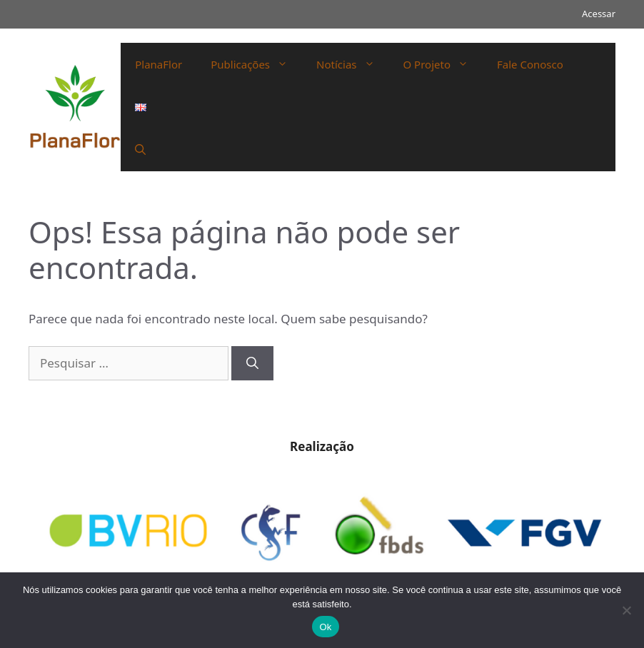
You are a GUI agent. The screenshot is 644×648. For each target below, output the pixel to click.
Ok (325, 627)
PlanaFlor (159, 64)
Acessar (599, 14)
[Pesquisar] (252, 363)
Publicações (256, 64)
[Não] (626, 610)
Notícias (352, 64)
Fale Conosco (530, 64)
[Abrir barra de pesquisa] (140, 150)
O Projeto (443, 64)
